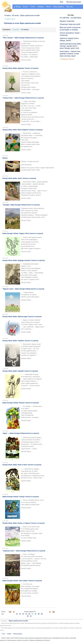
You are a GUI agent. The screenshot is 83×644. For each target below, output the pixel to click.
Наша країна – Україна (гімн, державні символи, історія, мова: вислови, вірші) (70, 54)
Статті (33, 7)
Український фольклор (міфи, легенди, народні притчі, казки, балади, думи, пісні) (70, 46)
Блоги (25, 7)
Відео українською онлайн (18, 621)
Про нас (70, 7)
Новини (41, 7)
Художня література (67, 21)
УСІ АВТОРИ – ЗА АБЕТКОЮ (70, 18)
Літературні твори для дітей (70, 24)
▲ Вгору (17, 7)
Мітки (48, 7)
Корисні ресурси (18, 634)
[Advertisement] (69, 94)
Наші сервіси (58, 7)
